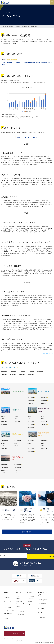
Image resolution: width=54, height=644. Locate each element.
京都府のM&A (4, 443)
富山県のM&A (13, 372)
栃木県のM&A (4, 422)
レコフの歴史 (8, 607)
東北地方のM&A (43, 392)
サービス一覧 (19, 595)
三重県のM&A (4, 449)
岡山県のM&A (31, 441)
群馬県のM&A (4, 425)
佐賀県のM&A (18, 465)
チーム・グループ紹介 (10, 609)
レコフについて (8, 601)
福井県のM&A (31, 372)
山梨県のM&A (40, 372)
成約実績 (6, 615)
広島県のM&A (44, 441)
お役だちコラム (31, 600)
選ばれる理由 (7, 598)
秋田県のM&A (44, 398)
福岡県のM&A (4, 465)
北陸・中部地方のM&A (29, 26)
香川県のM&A (44, 446)
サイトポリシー (16, 635)
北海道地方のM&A (18, 392)
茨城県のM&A (18, 422)
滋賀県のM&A (18, 443)
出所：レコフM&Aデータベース (47, 354)
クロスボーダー (20, 606)
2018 (18, 137)
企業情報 (7, 604)
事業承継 (19, 598)
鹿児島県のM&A (5, 473)
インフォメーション (31, 606)
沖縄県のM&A (18, 473)
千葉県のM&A (18, 419)
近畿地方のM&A (17, 434)
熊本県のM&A (18, 468)
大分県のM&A (4, 470)
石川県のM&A (22, 372)
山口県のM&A (31, 446)
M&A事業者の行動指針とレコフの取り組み (45, 602)
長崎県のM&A (4, 468)
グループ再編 (20, 603)
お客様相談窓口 (20, 638)
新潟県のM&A (4, 372)
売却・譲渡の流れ (21, 613)
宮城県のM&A (31, 403)
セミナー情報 (41, 609)
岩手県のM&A (44, 401)
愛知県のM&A (31, 375)
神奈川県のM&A (18, 416)
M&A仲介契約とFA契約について (43, 606)
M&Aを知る (30, 595)
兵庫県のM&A (18, 441)
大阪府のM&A (4, 441)
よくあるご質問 (42, 616)
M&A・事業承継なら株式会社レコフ (10, 26)
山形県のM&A (31, 401)
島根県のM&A (44, 443)
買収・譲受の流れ (21, 616)
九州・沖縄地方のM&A (17, 459)
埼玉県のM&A (4, 419)
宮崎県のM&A (18, 470)
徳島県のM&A (31, 449)
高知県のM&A (31, 452)
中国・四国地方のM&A (44, 434)
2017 (26, 137)
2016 (35, 137)
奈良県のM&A (4, 446)
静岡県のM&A (22, 375)
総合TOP (6, 595)
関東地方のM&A (17, 410)
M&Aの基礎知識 (31, 598)
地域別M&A (21, 26)
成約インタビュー (8, 612)
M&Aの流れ (19, 611)
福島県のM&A (44, 403)
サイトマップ (7, 635)
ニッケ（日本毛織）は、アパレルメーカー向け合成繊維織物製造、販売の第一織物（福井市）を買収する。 (27, 63)
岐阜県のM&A (13, 375)
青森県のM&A (31, 398)
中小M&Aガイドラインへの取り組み (44, 597)
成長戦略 (19, 600)
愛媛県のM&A (44, 449)
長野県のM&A (4, 375)
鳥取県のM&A (31, 443)
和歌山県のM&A (18, 446)
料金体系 (40, 613)
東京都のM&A (4, 416)
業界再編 (19, 608)
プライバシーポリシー (9, 638)
